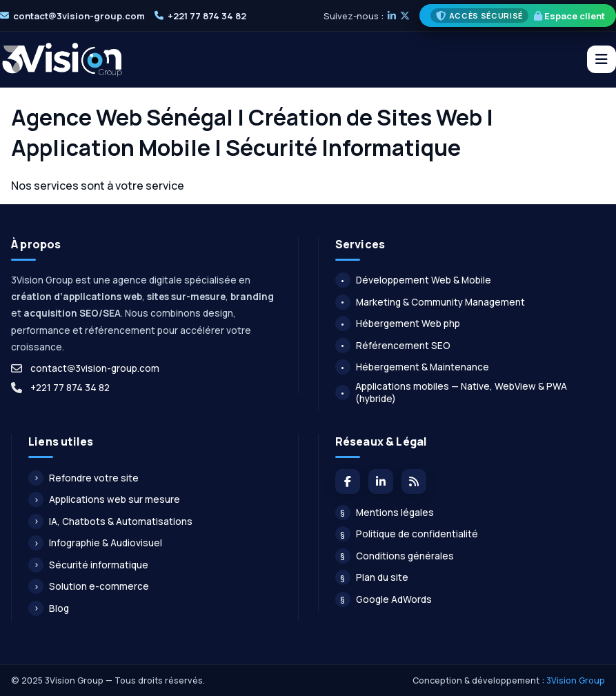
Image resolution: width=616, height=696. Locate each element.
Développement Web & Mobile (413, 280)
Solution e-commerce (89, 586)
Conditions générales (395, 556)
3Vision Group (576, 680)
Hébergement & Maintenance (412, 367)
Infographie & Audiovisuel (95, 543)
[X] (405, 16)
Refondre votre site (83, 478)
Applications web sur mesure (104, 499)
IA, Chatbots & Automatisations (110, 521)
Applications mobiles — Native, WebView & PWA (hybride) (451, 392)
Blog (49, 608)
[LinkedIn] (392, 16)
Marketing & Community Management (430, 302)
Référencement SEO (393, 346)
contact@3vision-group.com (79, 16)
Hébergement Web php (398, 324)
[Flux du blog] (414, 481)
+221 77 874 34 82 (207, 16)
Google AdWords (384, 599)
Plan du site (372, 577)
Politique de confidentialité (407, 534)
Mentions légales (385, 513)
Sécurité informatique (88, 565)
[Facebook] (348, 481)
